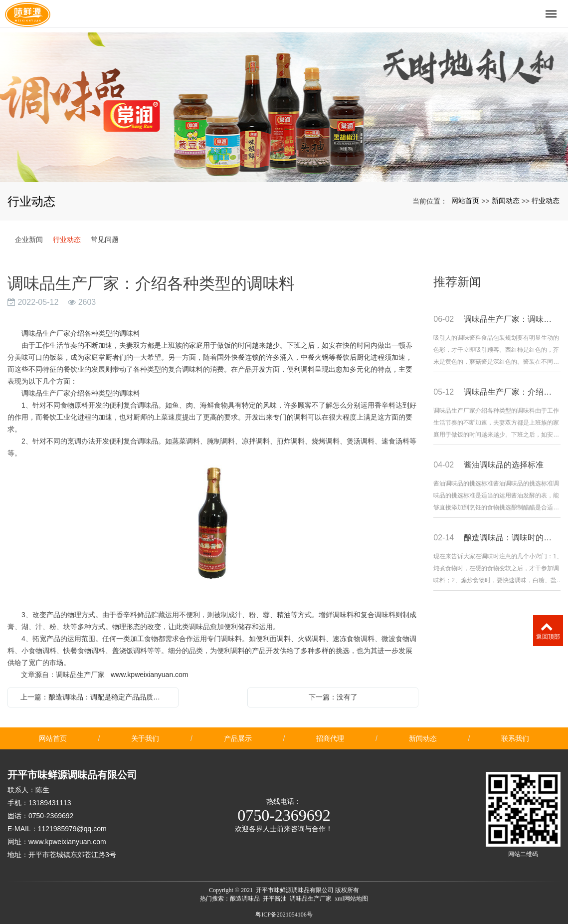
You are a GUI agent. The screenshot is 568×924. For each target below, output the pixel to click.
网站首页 (465, 201)
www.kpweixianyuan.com (150, 675)
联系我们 (515, 738)
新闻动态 (506, 201)
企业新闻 (29, 239)
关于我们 (145, 738)
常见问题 (105, 239)
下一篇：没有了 (333, 697)
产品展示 (238, 738)
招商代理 (330, 738)
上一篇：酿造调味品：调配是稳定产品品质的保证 (95, 697)
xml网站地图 (351, 899)
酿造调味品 (245, 899)
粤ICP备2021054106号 (284, 915)
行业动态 (546, 201)
